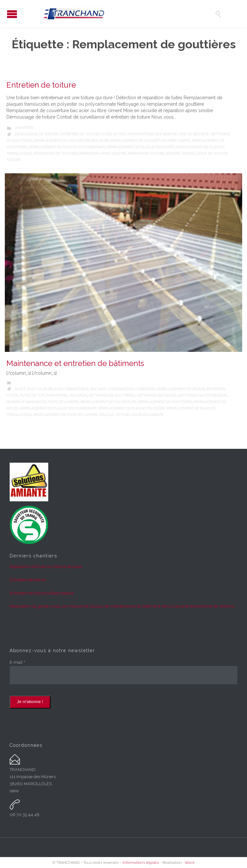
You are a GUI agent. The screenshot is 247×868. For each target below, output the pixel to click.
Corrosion (145, 389)
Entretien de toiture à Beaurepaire (42, 593)
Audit (20, 389)
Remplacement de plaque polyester (140, 147)
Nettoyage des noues (157, 395)
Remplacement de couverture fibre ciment (150, 141)
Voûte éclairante (147, 415)
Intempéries (57, 395)
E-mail (17, 662)
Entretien (216, 389)
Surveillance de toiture (205, 154)
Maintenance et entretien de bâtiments (75, 363)
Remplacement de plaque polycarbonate (67, 147)
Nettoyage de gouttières (112, 395)
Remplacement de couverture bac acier (72, 141)
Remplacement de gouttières (165, 402)
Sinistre (173, 154)
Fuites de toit (113, 134)
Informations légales (141, 863)
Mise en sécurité (194, 134)
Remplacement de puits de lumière (65, 415)
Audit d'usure (40, 389)
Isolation (78, 395)
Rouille (106, 415)
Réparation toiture (146, 154)
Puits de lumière (64, 402)
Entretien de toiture (41, 85)
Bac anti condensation (112, 389)
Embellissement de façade (181, 389)
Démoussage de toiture (37, 134)
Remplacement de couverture (108, 402)
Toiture (14, 160)
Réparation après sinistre (103, 154)
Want (190, 863)
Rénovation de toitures (55, 154)
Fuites (12, 395)
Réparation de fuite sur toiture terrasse (46, 567)
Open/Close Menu (12, 14)
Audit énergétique (72, 389)
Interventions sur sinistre (152, 134)
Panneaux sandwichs (26, 402)
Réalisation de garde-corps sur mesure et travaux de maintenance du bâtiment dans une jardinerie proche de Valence (122, 606)
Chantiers (24, 128)
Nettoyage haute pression (202, 395)
